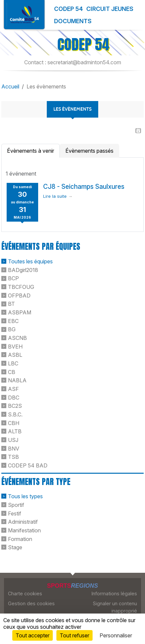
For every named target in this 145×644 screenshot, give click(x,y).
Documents (73, 21)
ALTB (15, 431)
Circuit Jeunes (110, 9)
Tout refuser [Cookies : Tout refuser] (74, 635)
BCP (13, 278)
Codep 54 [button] (69, 9)
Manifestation (24, 530)
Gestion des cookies (31, 603)
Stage (15, 547)
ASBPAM (20, 312)
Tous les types (25, 496)
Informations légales (114, 593)
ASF (13, 389)
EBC (13, 321)
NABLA (17, 380)
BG (12, 329)
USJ (13, 440)
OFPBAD (19, 295)
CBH (14, 423)
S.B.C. (15, 414)
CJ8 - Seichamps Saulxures (84, 187)
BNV (14, 448)
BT (11, 304)
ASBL (15, 355)
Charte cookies (25, 593)
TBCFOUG (21, 287)
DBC (14, 397)
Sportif (16, 505)
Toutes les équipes (30, 261)
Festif (15, 513)
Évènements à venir (31, 151)
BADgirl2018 (23, 270)
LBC (13, 363)
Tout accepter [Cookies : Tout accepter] (33, 635)
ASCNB (17, 338)
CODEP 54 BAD (28, 465)
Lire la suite (55, 196)
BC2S (15, 406)
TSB (13, 457)
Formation (20, 539)
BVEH (15, 346)
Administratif (23, 522)
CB (12, 372)
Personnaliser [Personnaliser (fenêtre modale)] (116, 635)
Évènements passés (89, 151)
